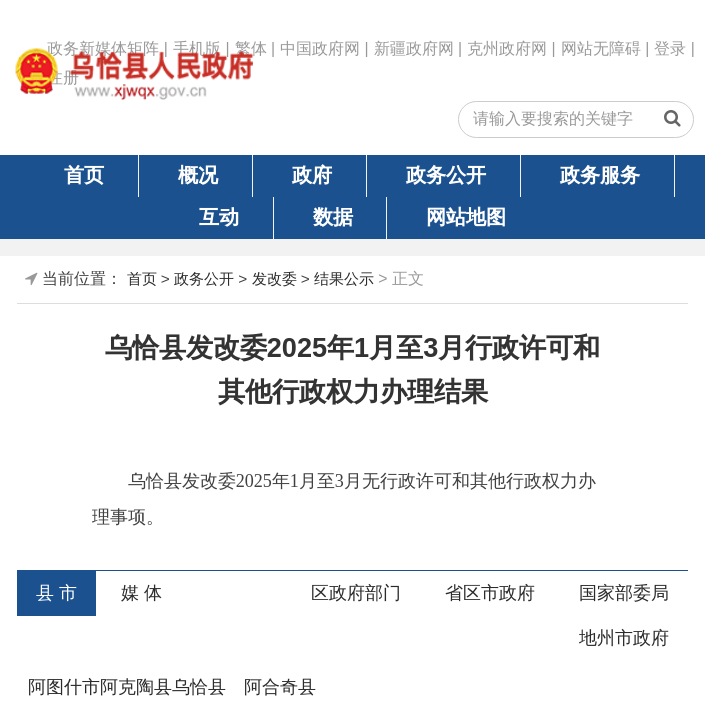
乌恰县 (199, 687)
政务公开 (446, 175)
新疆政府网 (414, 48)
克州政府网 (507, 48)
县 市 (56, 593)
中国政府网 (320, 48)
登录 (670, 48)
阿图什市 (64, 687)
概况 (198, 175)
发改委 (274, 278)
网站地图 (466, 217)
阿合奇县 (280, 687)
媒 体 (141, 593)
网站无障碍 (601, 48)
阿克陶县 (136, 687)
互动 (219, 217)
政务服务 (600, 175)
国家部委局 (624, 593)
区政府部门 (356, 593)
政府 (312, 175)
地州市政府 (624, 638)
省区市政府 (490, 593)
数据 (333, 217)
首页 (84, 175)
